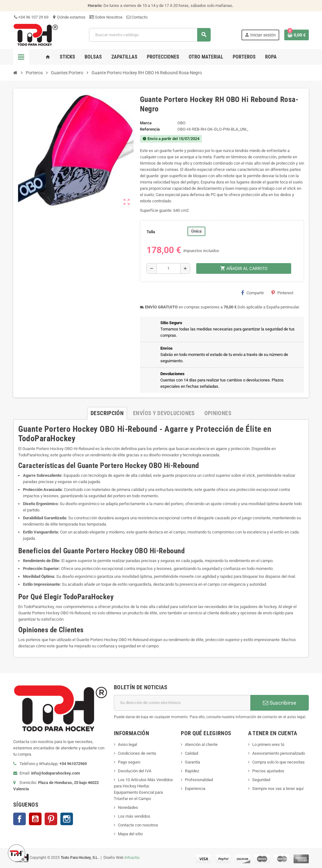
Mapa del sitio (130, 834)
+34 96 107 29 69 (31, 17)
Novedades (128, 807)
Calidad (192, 753)
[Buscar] (150, 35)
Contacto (137, 17)
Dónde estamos (69, 17)
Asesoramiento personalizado (279, 753)
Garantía (192, 762)
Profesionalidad (199, 780)
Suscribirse (280, 703)
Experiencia (195, 789)
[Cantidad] (168, 268)
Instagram (67, 819)
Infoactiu (132, 858)
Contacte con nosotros (138, 825)
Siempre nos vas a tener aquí (278, 789)
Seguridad (261, 780)
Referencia (150, 129)
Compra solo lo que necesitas (278, 762)
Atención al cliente (201, 744)
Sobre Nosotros (106, 17)
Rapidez (192, 771)
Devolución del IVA (135, 771)
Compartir (253, 293)
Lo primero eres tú (268, 744)
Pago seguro (129, 762)
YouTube (35, 819)
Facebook (19, 819)
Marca (146, 123)
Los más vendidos (134, 816)
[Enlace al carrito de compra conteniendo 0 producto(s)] (297, 35)
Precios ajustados (268, 771)
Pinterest (282, 293)
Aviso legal (128, 744)
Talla (151, 232)
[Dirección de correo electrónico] (182, 703)
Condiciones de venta (137, 753)
